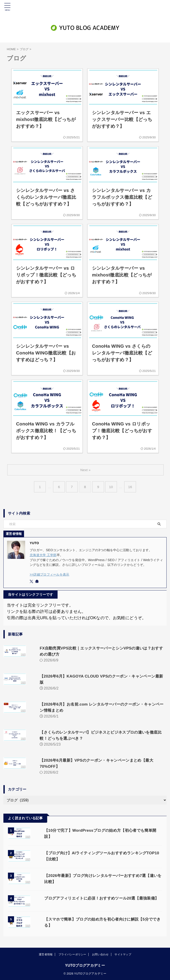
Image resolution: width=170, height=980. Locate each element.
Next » (86, 470)
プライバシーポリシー (72, 954)
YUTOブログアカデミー (85, 965)
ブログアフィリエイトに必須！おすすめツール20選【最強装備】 (95, 890)
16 (132, 487)
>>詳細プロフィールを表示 (50, 574)
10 (112, 487)
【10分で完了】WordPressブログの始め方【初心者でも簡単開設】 (97, 824)
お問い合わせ (100, 954)
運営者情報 (46, 954)
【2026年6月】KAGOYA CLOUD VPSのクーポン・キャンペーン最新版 (97, 676)
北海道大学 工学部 (43, 555)
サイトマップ (123, 954)
